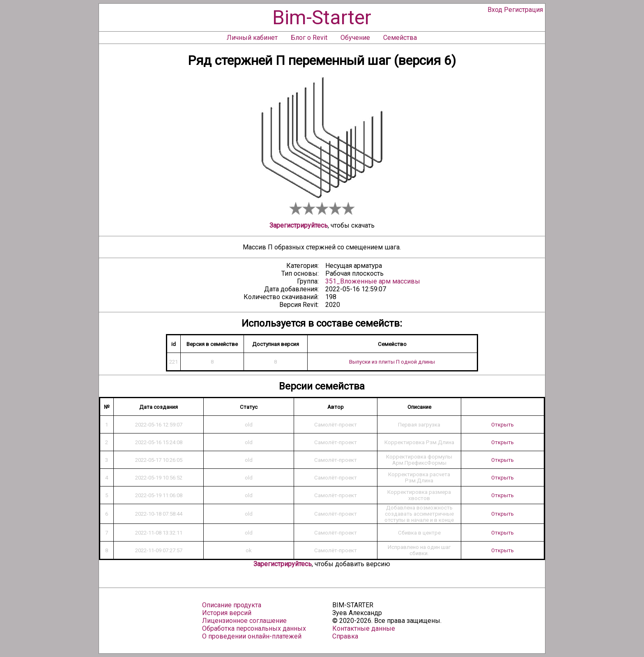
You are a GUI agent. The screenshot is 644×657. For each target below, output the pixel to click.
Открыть (503, 425)
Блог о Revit (309, 38)
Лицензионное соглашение (244, 621)
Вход (495, 10)
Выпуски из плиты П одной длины (392, 362)
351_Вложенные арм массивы (373, 281)
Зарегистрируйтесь (299, 225)
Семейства (400, 38)
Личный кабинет (252, 38)
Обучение (355, 38)
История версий (227, 613)
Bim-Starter (322, 17)
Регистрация (523, 10)
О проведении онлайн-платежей (252, 636)
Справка (345, 636)
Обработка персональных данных (254, 628)
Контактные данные (364, 628)
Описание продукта (232, 605)
